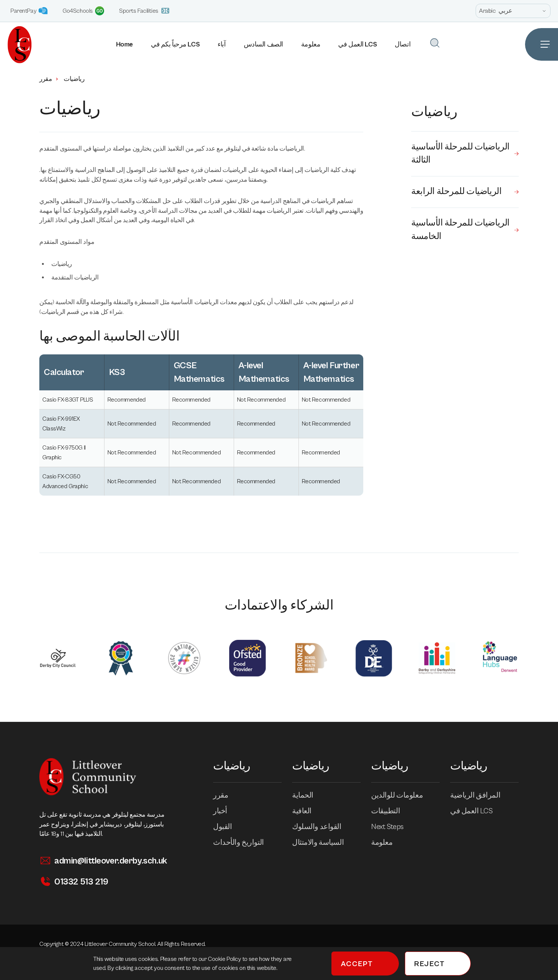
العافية (307, 811)
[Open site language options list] (513, 11)
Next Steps (393, 827)
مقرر (49, 79)
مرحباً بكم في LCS (176, 44)
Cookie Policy (225, 959)
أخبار (225, 811)
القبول (228, 827)
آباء (222, 44)
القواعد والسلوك (322, 827)
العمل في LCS (358, 44)
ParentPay (29, 11)
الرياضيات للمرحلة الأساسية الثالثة (465, 154)
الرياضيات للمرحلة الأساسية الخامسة (465, 231)
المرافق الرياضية (480, 796)
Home (125, 44)
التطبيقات (391, 811)
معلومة (311, 44)
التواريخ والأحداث (244, 843)
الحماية (308, 796)
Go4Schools (83, 11)
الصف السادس (263, 44)
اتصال (403, 44)
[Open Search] (435, 43)
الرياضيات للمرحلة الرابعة (465, 193)
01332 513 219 (74, 882)
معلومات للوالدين (402, 796)
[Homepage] (16, 45)
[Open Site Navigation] (542, 45)
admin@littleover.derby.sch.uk (103, 861)
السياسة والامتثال (323, 843)
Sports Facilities (144, 11)
